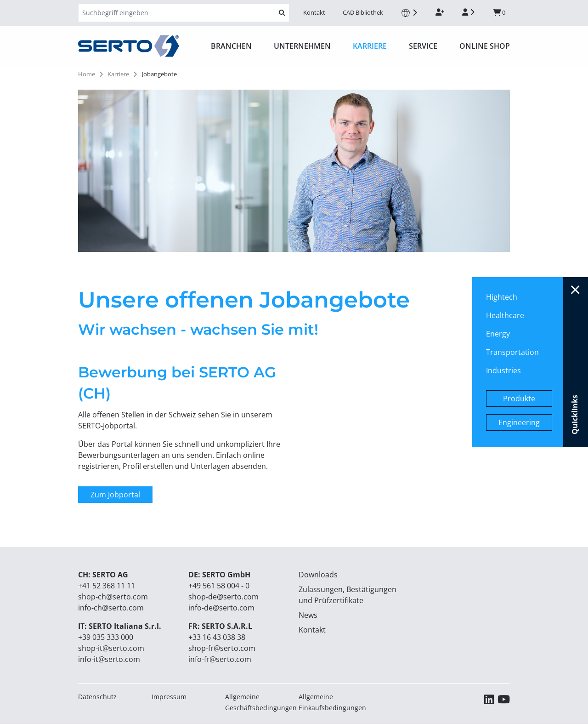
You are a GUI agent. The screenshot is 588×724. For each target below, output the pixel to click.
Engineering (519, 422)
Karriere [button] (370, 46)
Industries (503, 371)
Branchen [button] (231, 46)
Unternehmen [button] (302, 46)
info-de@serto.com (221, 608)
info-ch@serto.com (111, 608)
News (308, 615)
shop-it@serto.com (111, 648)
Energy (498, 334)
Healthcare (505, 315)
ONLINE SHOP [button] (485, 46)
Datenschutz (97, 697)
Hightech (502, 297)
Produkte (519, 399)
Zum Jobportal (115, 495)
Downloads (318, 575)
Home (87, 74)
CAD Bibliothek (363, 12)
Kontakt (314, 12)
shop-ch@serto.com (113, 597)
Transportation (512, 352)
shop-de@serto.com (223, 597)
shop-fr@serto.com (222, 648)
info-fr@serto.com (220, 659)
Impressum (169, 697)
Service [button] (423, 46)
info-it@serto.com (109, 659)
